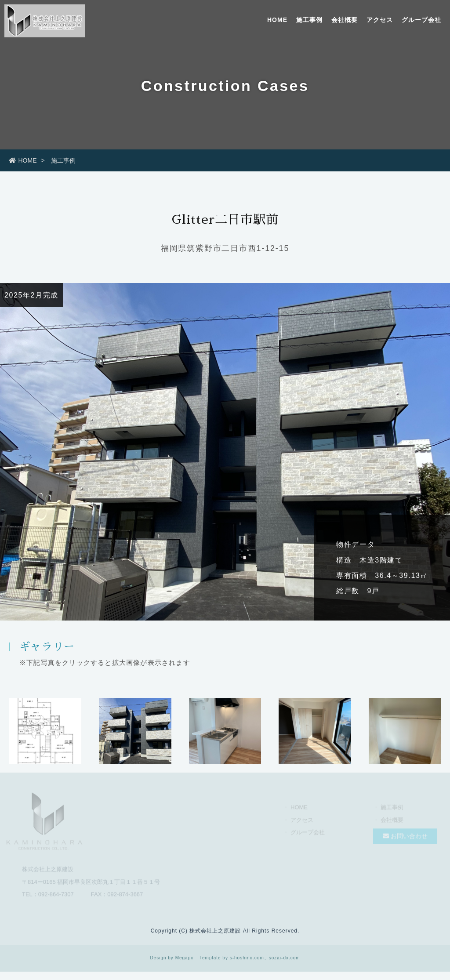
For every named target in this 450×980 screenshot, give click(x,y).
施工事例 (309, 20)
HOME (277, 20)
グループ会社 (421, 20)
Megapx (185, 958)
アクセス (380, 20)
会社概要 (345, 20)
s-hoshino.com (247, 958)
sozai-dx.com (285, 958)
